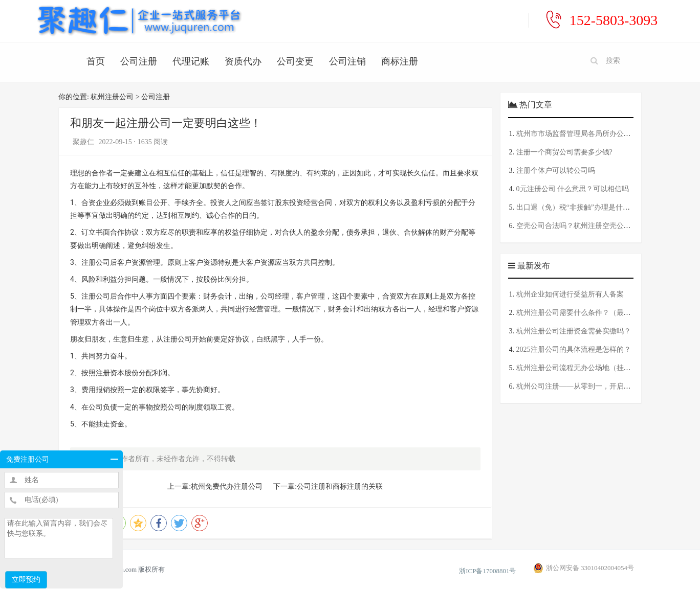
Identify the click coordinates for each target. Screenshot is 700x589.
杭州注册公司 (112, 97)
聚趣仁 (84, 142)
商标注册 (400, 61)
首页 (96, 61)
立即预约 (26, 580)
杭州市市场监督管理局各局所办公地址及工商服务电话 (602, 134)
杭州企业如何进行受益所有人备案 (570, 294)
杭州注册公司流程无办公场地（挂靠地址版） (588, 368)
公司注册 (139, 61)
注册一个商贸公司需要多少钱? (564, 152)
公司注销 (347, 61)
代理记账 (191, 61)
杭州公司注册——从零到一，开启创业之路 (584, 386)
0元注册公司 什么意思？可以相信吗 (573, 189)
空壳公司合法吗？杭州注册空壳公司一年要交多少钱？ (602, 226)
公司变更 (295, 61)
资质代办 (243, 61)
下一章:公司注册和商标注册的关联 (328, 486)
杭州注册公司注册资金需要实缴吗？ (574, 331)
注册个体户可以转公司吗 (556, 171)
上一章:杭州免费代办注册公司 (215, 486)
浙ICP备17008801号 (487, 571)
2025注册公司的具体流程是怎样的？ (574, 349)
